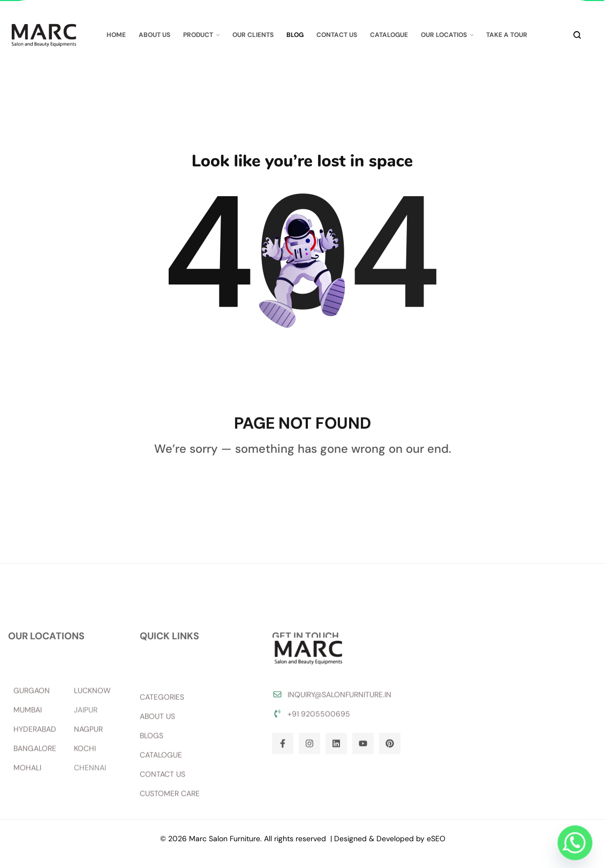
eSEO (436, 839)
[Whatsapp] (575, 843)
